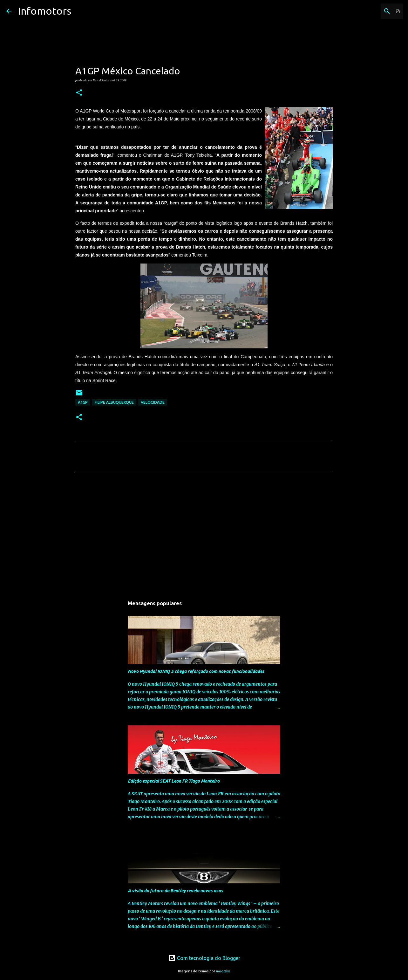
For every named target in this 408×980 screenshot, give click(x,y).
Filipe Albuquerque (114, 402)
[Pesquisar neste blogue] (370, 11)
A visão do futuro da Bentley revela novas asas (175, 891)
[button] (79, 93)
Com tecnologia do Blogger (204, 958)
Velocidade (153, 402)
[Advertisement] (204, 536)
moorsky (223, 971)
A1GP (83, 402)
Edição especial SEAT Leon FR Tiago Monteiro (174, 781)
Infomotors (44, 11)
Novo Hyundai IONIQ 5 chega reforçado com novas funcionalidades (196, 671)
